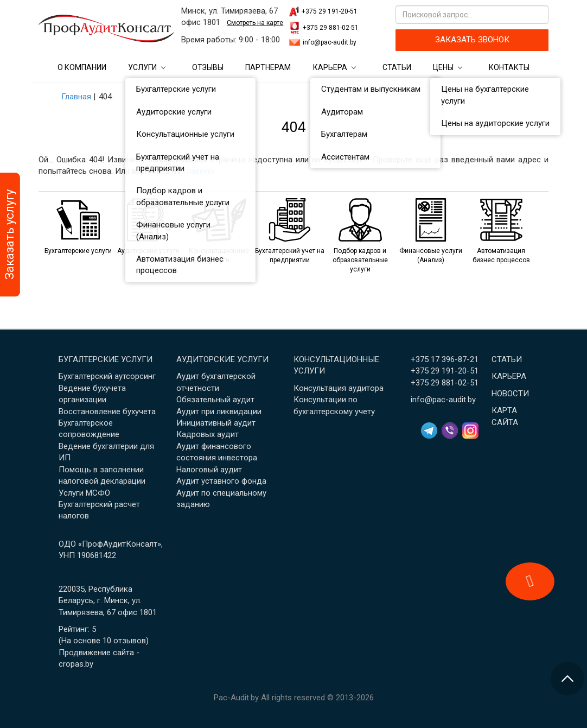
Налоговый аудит (209, 470)
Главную (199, 171)
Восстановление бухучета (107, 412)
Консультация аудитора (339, 388)
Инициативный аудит (216, 423)
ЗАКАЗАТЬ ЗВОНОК (472, 40)
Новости (510, 394)
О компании (82, 67)
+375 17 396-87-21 (445, 359)
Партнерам (268, 67)
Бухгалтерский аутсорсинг (107, 376)
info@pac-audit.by (330, 42)
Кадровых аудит (208, 434)
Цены (443, 67)
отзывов (130, 641)
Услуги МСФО (84, 493)
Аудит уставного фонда (221, 481)
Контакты (509, 67)
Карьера (330, 67)
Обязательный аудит (215, 400)
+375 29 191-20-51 (330, 11)
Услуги (142, 67)
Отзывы (208, 67)
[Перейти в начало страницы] (567, 679)
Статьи (397, 67)
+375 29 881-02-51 (331, 28)
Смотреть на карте (255, 23)
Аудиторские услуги (222, 359)
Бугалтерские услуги (106, 359)
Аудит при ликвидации (219, 412)
